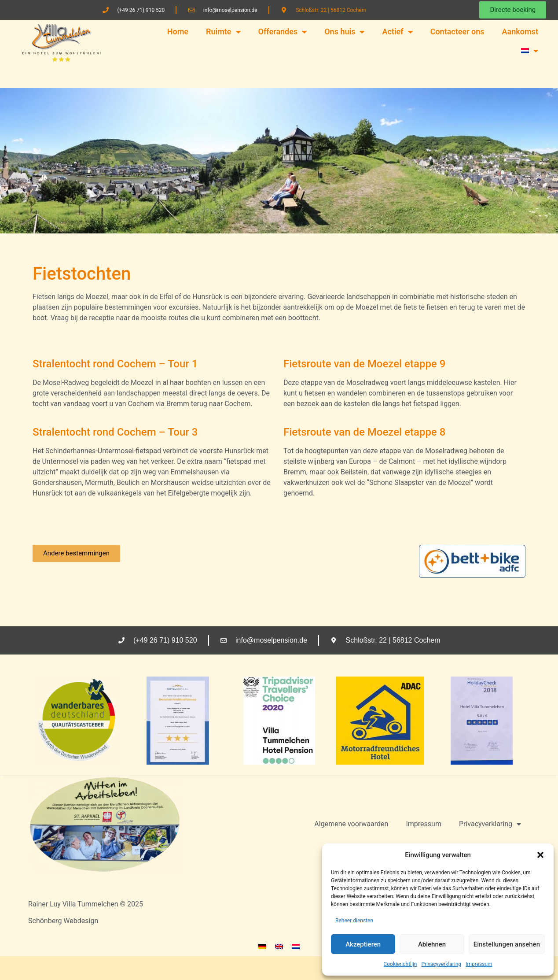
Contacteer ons (457, 31)
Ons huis (344, 32)
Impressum (479, 964)
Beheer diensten (354, 921)
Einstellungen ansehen (507, 944)
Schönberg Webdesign (63, 921)
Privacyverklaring (441, 964)
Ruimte (223, 32)
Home (178, 31)
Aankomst (520, 31)
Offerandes (283, 32)
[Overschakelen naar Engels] (279, 947)
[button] (540, 855)
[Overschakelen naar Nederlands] (296, 947)
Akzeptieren (363, 944)
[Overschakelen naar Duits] (262, 947)
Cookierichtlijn (400, 964)
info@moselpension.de (230, 10)
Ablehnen (432, 944)
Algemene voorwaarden (351, 824)
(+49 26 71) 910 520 (141, 10)
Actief (397, 32)
